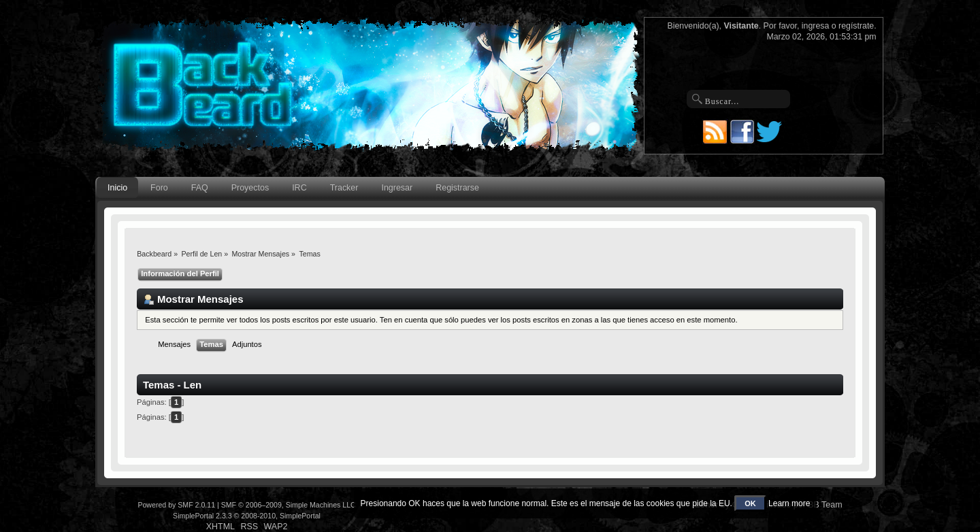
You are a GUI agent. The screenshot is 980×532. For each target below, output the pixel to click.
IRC (299, 188)
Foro (159, 188)
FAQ (200, 188)
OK (750, 503)
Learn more (789, 503)
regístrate (856, 26)
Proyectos (250, 188)
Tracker (344, 188)
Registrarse (457, 188)
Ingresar (397, 188)
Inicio (117, 188)
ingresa (816, 26)
